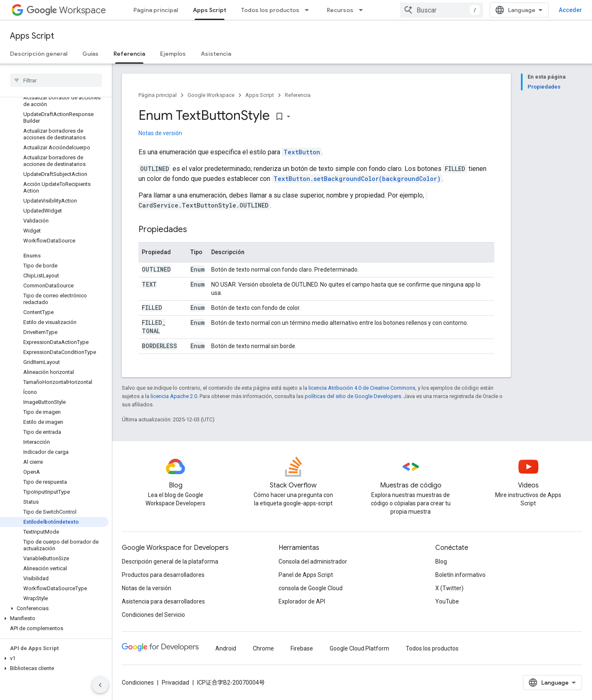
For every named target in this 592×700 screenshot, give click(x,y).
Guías (90, 54)
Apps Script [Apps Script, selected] (210, 10)
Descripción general (39, 54)
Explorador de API (302, 601)
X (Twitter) (449, 588)
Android (226, 648)
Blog (441, 561)
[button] (54, 608)
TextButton (302, 152)
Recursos (340, 10)
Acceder (570, 10)
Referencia (298, 95)
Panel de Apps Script (306, 575)
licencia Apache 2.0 (174, 396)
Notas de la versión (147, 588)
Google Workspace (211, 95)
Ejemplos (173, 54)
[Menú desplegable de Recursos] (363, 10)
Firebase (302, 648)
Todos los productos (270, 10)
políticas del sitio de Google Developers (353, 396)
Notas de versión (160, 133)
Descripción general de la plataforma (170, 561)
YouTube (447, 601)
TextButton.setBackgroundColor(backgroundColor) (357, 179)
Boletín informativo (460, 575)
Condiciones (138, 683)
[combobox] (442, 10)
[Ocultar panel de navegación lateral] (100, 685)
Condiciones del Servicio (153, 615)
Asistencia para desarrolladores (163, 601)
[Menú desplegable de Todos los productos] (309, 10)
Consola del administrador (313, 561)
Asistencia (216, 54)
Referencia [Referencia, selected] (129, 54)
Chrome (263, 648)
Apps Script (32, 36)
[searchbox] (56, 80)
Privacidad (175, 683)
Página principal (156, 10)
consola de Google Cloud (311, 588)
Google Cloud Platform (359, 648)
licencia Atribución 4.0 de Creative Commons (362, 388)
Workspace (66, 10)
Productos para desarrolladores (163, 575)
